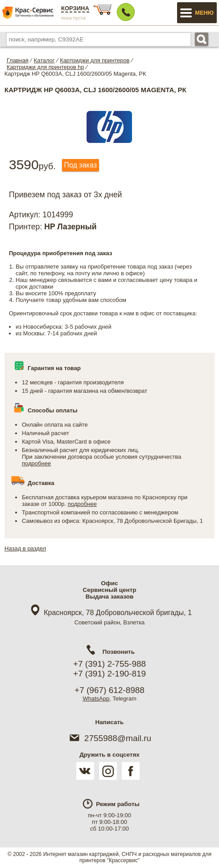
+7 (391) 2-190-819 (109, 674)
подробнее (36, 463)
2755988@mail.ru (109, 738)
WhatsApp (96, 699)
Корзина (75, 8)
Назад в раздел (25, 548)
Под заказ (81, 165)
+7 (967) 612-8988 (109, 690)
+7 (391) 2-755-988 (109, 664)
